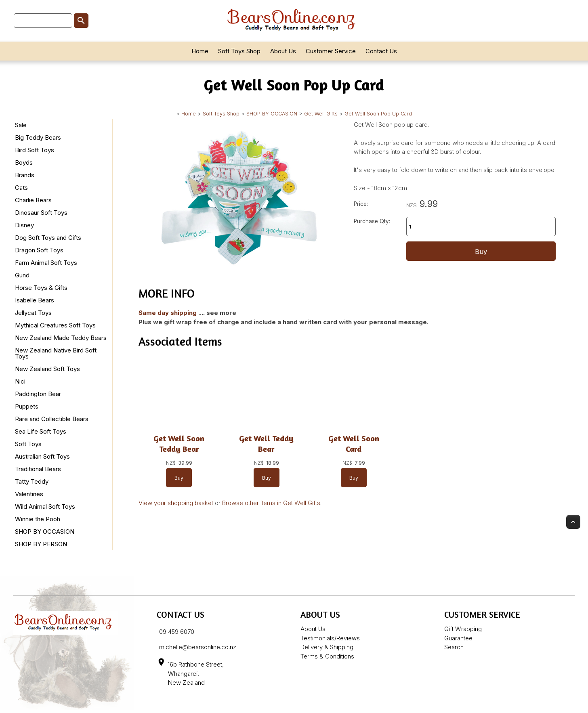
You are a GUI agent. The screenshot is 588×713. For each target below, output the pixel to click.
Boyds (24, 163)
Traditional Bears (38, 469)
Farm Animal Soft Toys (46, 263)
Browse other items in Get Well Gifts (271, 503)
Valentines (29, 494)
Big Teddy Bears (38, 137)
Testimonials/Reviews (330, 638)
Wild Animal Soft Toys (45, 506)
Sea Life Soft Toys (41, 431)
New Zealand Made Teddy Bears (61, 338)
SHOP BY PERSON (41, 544)
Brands (25, 175)
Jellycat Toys (33, 313)
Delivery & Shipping (327, 647)
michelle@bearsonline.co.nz (198, 647)
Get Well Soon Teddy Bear (179, 444)
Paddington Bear (38, 394)
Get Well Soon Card (354, 444)
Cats (21, 188)
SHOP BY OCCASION (272, 114)
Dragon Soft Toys (39, 250)
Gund (22, 275)
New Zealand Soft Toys (47, 369)
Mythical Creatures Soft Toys (55, 325)
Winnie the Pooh (38, 519)
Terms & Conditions (327, 656)
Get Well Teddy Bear (266, 444)
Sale (21, 125)
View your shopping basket (176, 503)
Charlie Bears (33, 200)
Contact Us (381, 51)
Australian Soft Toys (42, 456)
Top (573, 522)
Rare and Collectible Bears (52, 419)
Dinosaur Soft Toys (41, 213)
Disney (24, 225)
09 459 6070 (177, 632)
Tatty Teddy (32, 481)
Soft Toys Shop (239, 51)
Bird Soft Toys (35, 150)
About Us (283, 51)
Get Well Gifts (321, 114)
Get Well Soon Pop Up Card (378, 114)
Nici (20, 381)
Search (454, 647)
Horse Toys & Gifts (41, 288)
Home (200, 51)
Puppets (27, 406)
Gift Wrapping (463, 629)
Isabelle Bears (35, 300)
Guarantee (458, 638)
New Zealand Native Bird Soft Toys (56, 353)
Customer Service (331, 51)
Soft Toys (28, 444)
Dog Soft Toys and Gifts (48, 238)
